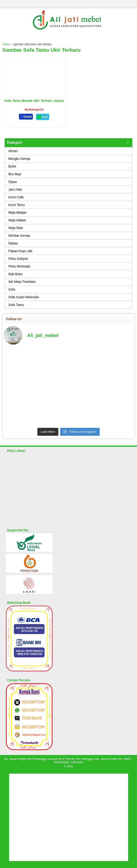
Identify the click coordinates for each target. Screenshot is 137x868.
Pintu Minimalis (19, 266)
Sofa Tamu (16, 305)
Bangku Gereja (19, 159)
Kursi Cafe (16, 197)
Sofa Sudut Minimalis (24, 297)
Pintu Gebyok (18, 259)
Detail (26, 117)
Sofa (12, 289)
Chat (43, 117)
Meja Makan (17, 220)
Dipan (13, 182)
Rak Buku (16, 274)
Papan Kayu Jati (20, 251)
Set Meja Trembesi (22, 282)
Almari (13, 151)
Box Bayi (15, 174)
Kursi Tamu (17, 205)
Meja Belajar (18, 213)
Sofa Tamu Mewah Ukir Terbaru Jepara (34, 101)
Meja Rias (16, 228)
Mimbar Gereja (19, 236)
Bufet (12, 166)
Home (6, 44)
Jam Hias (15, 189)
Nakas (13, 243)
